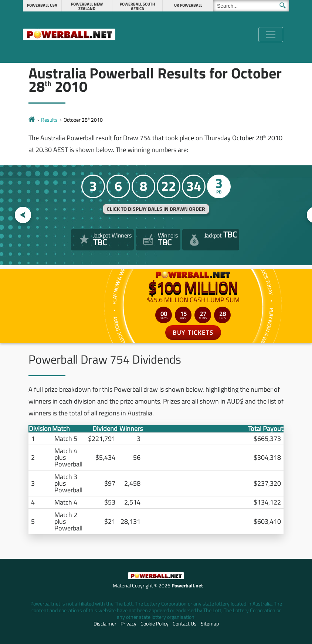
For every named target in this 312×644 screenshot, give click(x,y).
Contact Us (185, 624)
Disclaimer (105, 624)
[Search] (251, 6)
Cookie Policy (155, 624)
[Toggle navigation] (271, 35)
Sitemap (210, 624)
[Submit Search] (283, 5)
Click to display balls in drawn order (156, 209)
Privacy (128, 624)
